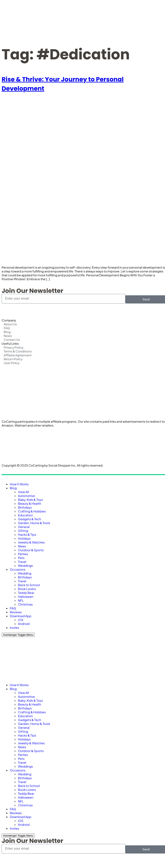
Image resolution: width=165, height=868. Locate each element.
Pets (21, 558)
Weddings (25, 565)
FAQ (13, 608)
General (24, 527)
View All (23, 492)
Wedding (25, 573)
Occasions (18, 569)
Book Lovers (27, 589)
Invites (14, 627)
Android (24, 624)
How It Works (19, 484)
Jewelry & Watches (31, 542)
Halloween (26, 596)
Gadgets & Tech (30, 519)
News (22, 546)
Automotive (26, 496)
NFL (21, 600)
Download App (21, 616)
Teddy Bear (26, 593)
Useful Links (10, 343)
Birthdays (25, 507)
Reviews (16, 612)
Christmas (25, 604)
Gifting (23, 531)
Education (25, 515)
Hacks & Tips (27, 534)
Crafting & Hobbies (32, 511)
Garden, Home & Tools (34, 523)
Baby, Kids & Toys (30, 500)
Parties (23, 554)
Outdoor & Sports (31, 550)
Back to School (29, 585)
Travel (22, 562)
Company (9, 320)
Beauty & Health (30, 503)
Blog (13, 488)
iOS (21, 620)
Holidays (24, 538)
